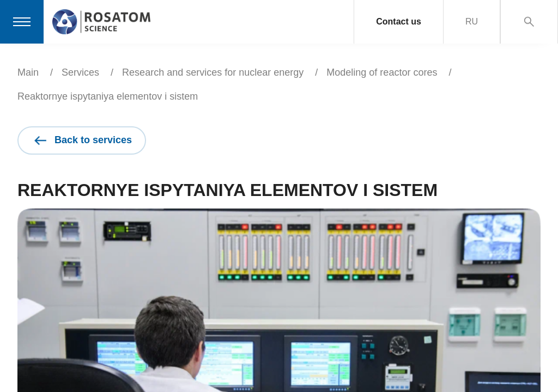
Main (28, 72)
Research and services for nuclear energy (213, 72)
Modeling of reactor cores (382, 72)
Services (80, 72)
